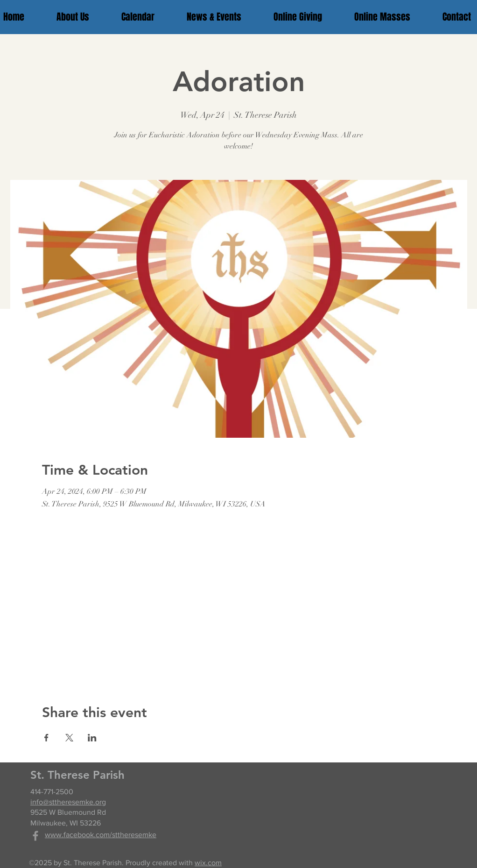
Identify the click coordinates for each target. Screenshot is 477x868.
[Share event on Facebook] (46, 738)
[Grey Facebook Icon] (35, 836)
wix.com (208, 863)
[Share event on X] (69, 738)
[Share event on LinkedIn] (92, 738)
